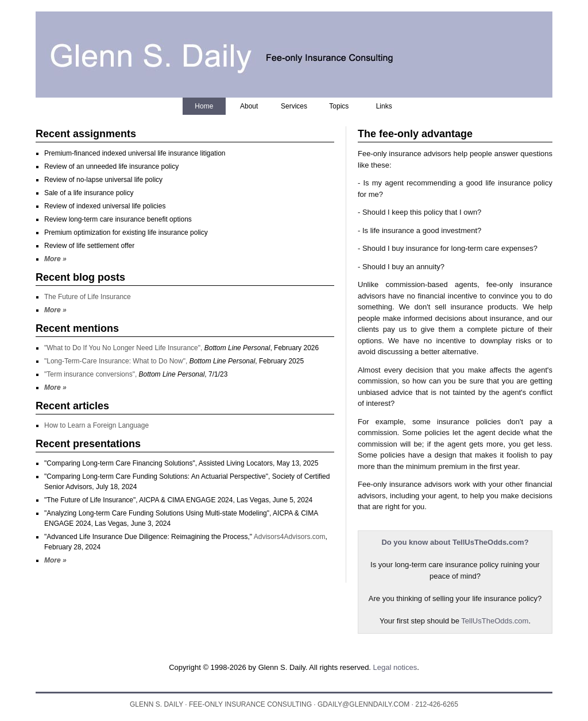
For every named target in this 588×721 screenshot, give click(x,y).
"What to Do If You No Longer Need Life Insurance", (124, 348)
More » (55, 259)
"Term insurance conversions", (92, 374)
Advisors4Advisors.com (290, 537)
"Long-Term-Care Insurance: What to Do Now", (117, 361)
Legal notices (395, 667)
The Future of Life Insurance (88, 297)
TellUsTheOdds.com (495, 621)
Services (294, 106)
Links (384, 106)
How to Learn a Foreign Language (96, 425)
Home (204, 106)
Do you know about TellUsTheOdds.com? (455, 542)
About (249, 106)
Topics (339, 106)
